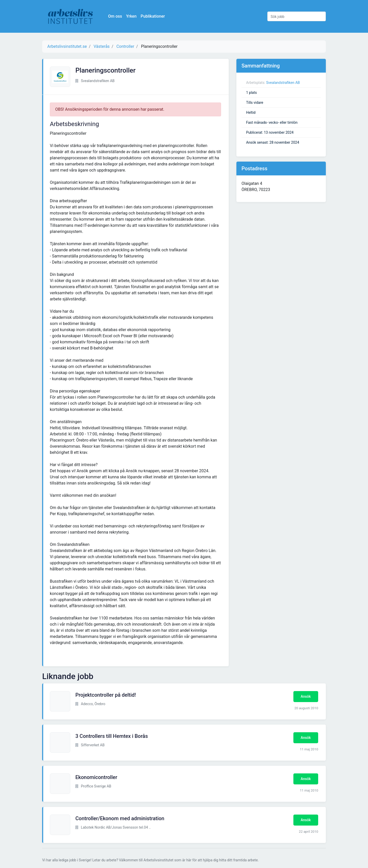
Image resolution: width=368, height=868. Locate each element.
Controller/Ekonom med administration (120, 818)
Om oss (118, 16)
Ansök (306, 696)
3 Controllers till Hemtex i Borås (112, 736)
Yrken (134, 16)
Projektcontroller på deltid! (106, 695)
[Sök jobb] (297, 16)
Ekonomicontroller (96, 777)
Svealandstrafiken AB (283, 83)
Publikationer (155, 16)
